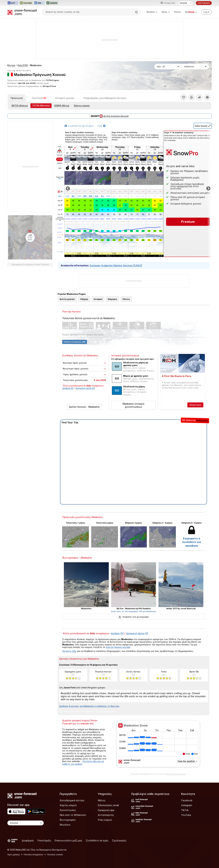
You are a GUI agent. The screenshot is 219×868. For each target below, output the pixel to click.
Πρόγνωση (17, 98)
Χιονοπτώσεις (68, 810)
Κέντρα (11, 65)
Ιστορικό (98, 299)
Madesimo (36, 65)
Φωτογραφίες (68, 820)
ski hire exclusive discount (109, 116)
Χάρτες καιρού (82, 106)
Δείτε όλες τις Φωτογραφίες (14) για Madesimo (134, 611)
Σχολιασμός (119, 840)
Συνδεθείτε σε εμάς (97, 840)
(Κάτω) (62, 106)
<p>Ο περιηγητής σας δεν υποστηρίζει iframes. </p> (158, 746)
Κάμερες (112, 299)
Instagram (187, 805)
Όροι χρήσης (14, 854)
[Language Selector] (185, 3)
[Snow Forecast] (22, 12)
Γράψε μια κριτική (105, 711)
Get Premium (204, 3)
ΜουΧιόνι (65, 825)
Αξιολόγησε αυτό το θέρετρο (76, 711)
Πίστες (126, 299)
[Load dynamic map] (30, 237)
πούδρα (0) (68, 388)
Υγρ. (60, 214)
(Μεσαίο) (41, 106)
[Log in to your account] (206, 12)
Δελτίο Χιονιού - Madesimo (84, 407)
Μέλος (102, 800)
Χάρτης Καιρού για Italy (118, 647)
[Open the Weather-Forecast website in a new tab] (52, 3)
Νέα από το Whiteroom (73, 815)
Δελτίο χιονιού (67, 299)
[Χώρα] (168, 67)
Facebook (187, 800)
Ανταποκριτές (106, 815)
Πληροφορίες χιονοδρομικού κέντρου (105, 98)
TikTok (185, 810)
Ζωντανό (39, 98)
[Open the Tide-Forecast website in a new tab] (39, 3)
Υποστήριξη (44, 840)
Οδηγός (84, 299)
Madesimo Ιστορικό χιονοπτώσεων (133, 405)
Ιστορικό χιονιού (65, 98)
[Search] (137, 12)
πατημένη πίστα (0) (85, 388)
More (60, 179)
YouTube (186, 815)
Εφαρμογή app (106, 810)
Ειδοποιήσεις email (108, 805)
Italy (23, 65)
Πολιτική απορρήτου (33, 854)
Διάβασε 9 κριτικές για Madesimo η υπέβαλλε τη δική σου (89, 706)
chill (60, 210)
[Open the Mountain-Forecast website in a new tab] (26, 3)
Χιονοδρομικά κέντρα (72, 800)
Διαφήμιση (28, 840)
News (166, 12)
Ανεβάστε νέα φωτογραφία (133, 617)
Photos (177, 12)
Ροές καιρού (105, 820)
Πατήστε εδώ (69, 651)
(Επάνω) (20, 106)
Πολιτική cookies (55, 854)
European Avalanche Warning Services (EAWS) (116, 265)
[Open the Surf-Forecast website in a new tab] (13, 3)
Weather (152, 12)
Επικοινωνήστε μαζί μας (68, 840)
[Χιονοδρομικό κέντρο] (195, 67)
